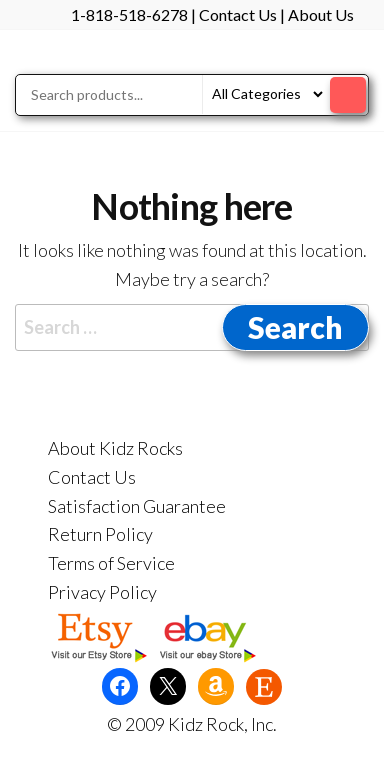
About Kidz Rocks (115, 448)
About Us (321, 14)
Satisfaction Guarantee (137, 506)
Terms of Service (111, 563)
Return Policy (100, 534)
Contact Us (238, 14)
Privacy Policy (102, 592)
